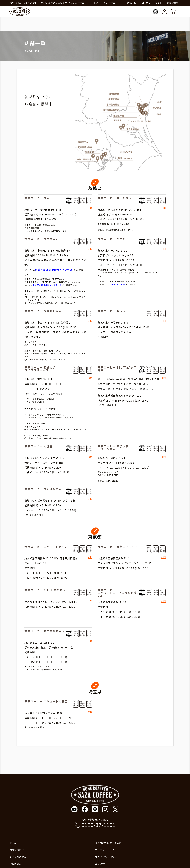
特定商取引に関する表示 (108, 843)
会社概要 (100, 864)
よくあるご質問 (18, 857)
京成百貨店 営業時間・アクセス (54, 270)
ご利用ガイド (17, 864)
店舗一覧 (132, 3)
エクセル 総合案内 (116, 284)
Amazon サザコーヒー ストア (83, 3)
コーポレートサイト (152, 3)
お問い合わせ (174, 3)
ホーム (13, 843)
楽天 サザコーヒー (113, 3)
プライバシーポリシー (107, 857)
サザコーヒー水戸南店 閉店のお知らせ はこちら (125, 389)
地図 (90, 209)
